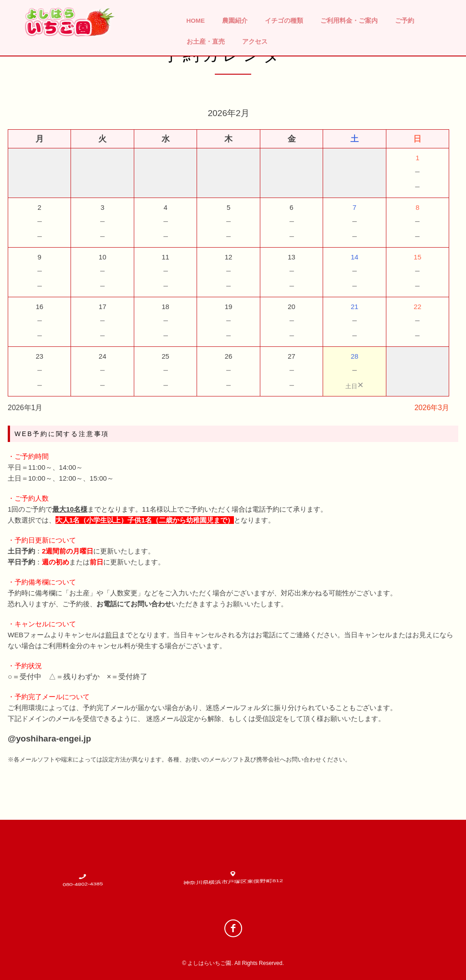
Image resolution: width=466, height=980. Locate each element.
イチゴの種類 (284, 21)
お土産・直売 (206, 42)
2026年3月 (432, 408)
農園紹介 (235, 21)
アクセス (255, 42)
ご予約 (405, 21)
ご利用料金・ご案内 (349, 21)
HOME (196, 21)
